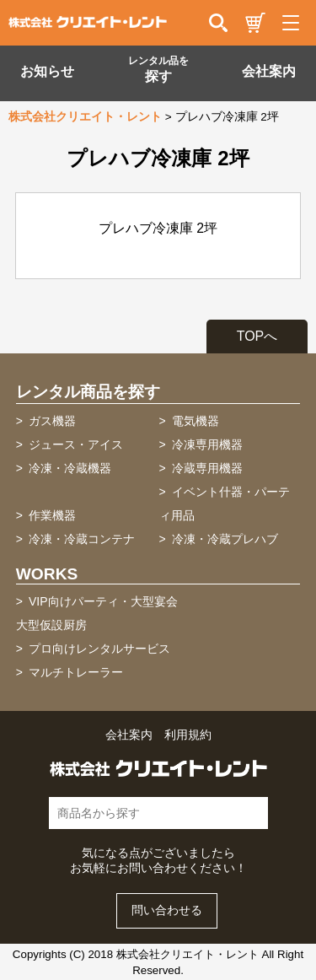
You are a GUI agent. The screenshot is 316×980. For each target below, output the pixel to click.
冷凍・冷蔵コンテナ (82, 539)
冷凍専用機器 (207, 444)
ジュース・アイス (76, 444)
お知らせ (47, 71)
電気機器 (195, 421)
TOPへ (257, 336)
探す (158, 69)
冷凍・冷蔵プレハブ (225, 539)
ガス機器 (52, 421)
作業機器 (52, 515)
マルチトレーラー (76, 672)
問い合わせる (167, 910)
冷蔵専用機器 (207, 468)
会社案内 (269, 71)
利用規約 (188, 735)
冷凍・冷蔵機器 (70, 468)
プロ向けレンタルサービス (99, 649)
